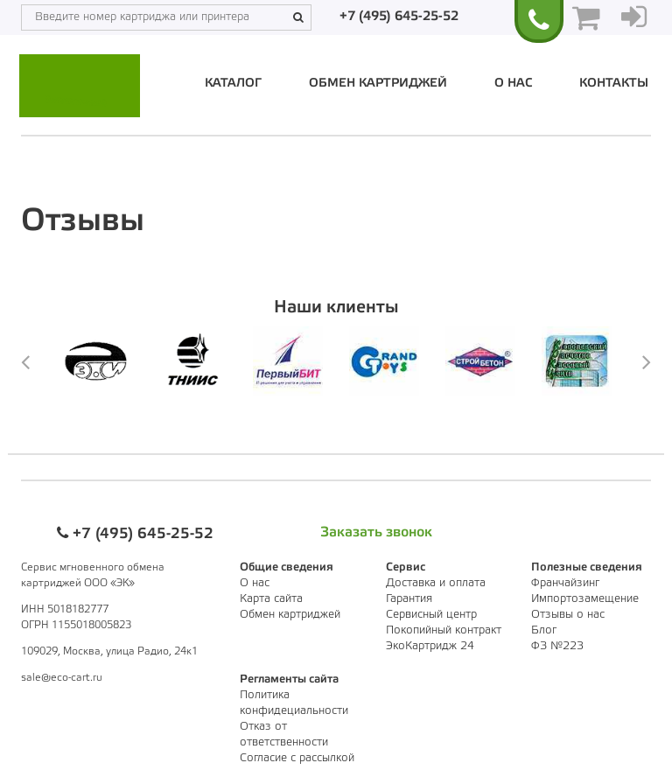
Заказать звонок (376, 532)
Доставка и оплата (436, 583)
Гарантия (409, 599)
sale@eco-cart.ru (62, 678)
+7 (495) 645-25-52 (399, 17)
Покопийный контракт (444, 630)
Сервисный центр (431, 615)
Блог (544, 630)
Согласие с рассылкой (297, 758)
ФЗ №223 (557, 646)
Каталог (233, 84)
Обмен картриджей (378, 84)
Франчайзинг (565, 583)
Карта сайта (271, 599)
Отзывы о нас (568, 615)
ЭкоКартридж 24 (430, 646)
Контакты (614, 84)
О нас (513, 84)
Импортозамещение (585, 599)
